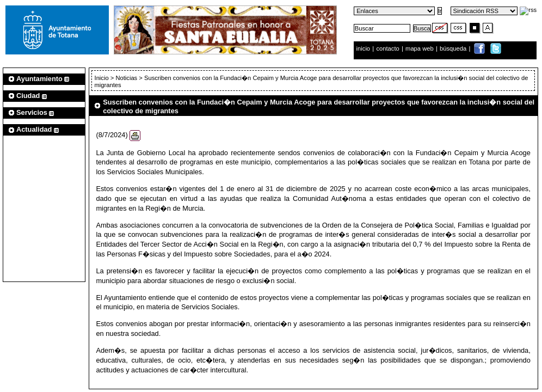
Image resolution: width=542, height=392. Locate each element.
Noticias (126, 78)
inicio (364, 48)
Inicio (103, 78)
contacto (387, 48)
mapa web (420, 48)
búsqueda (454, 48)
